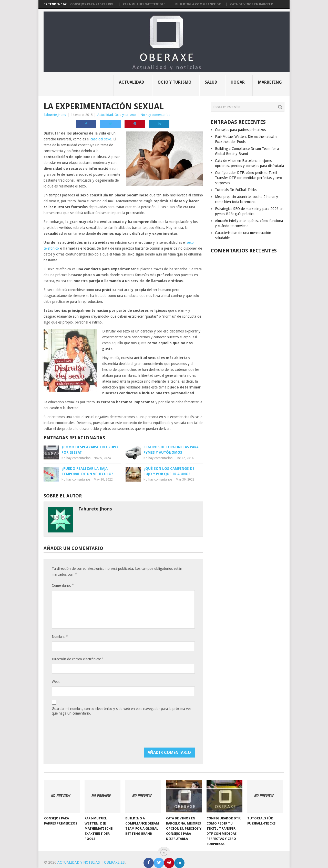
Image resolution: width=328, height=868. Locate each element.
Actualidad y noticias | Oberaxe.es (91, 862)
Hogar (238, 82)
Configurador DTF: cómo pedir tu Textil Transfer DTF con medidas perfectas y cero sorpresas (249, 178)
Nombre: (60, 636)
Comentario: (63, 585)
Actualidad (132, 82)
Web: (56, 682)
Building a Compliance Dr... (199, 4)
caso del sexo (101, 139)
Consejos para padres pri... (93, 4)
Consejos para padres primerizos (240, 130)
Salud (211, 82)
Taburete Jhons (55, 115)
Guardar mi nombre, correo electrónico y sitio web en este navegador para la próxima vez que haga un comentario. (122, 711)
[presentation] (91, 732)
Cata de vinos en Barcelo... (253, 4)
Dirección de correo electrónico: (78, 659)
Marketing (270, 82)
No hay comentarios (155, 115)
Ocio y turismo (175, 82)
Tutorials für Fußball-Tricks (236, 190)
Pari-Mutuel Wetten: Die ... (146, 4)
